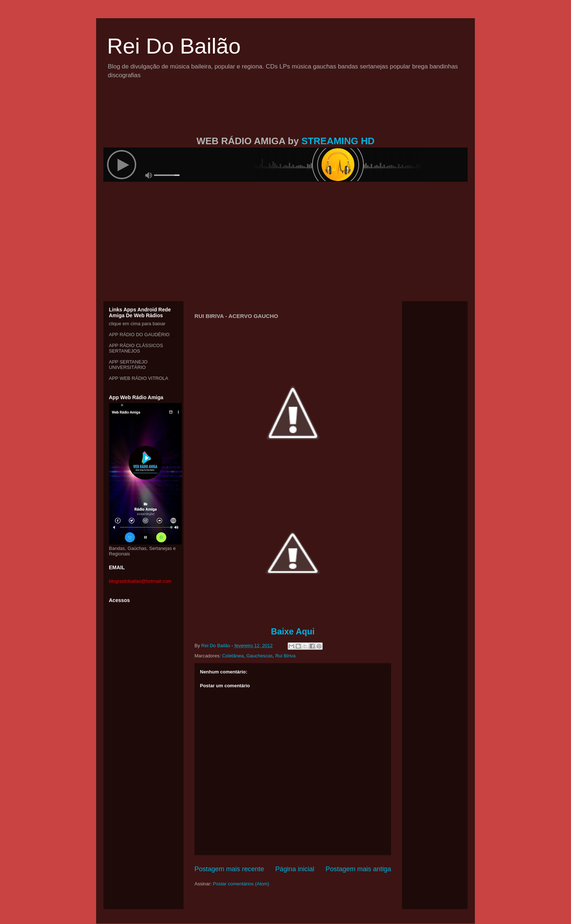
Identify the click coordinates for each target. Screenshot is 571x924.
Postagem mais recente (229, 869)
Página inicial (295, 869)
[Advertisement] (285, 116)
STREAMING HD (338, 141)
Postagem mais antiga (358, 869)
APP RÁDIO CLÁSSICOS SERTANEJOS (136, 348)
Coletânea (233, 656)
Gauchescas (259, 656)
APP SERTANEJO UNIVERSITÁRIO (128, 365)
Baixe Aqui (293, 632)
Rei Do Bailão (174, 46)
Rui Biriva (285, 656)
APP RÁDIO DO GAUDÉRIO (139, 335)
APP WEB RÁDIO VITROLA (139, 378)
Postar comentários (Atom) (241, 884)
